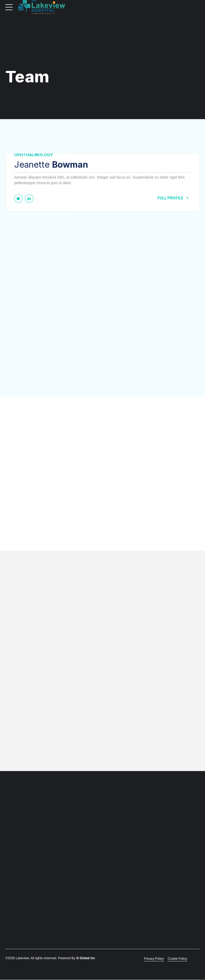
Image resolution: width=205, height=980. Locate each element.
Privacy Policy (154, 959)
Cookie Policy (177, 959)
